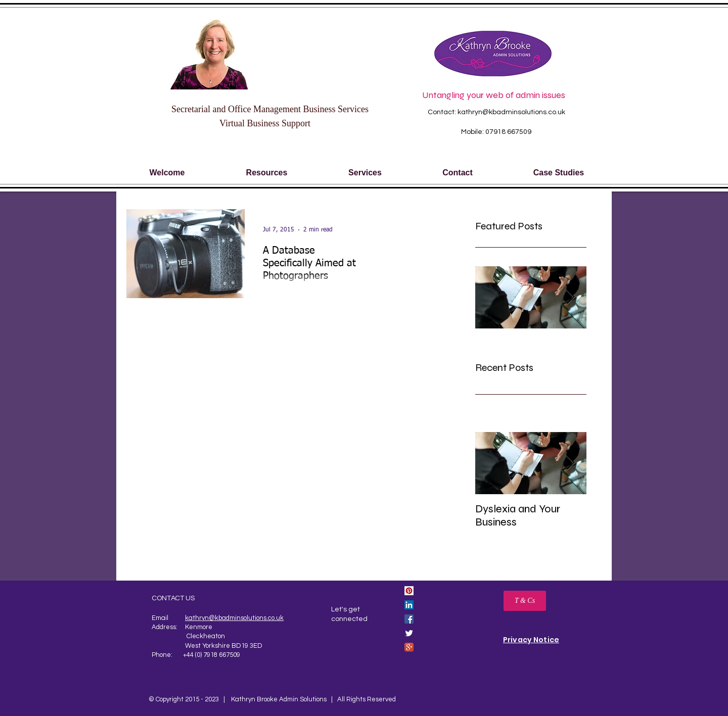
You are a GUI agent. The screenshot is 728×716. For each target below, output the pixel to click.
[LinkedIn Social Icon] (409, 605)
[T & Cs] (525, 601)
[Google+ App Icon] (409, 647)
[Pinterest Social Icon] (409, 591)
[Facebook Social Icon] (409, 619)
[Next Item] (570, 463)
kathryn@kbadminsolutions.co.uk (511, 112)
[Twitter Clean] (409, 633)
